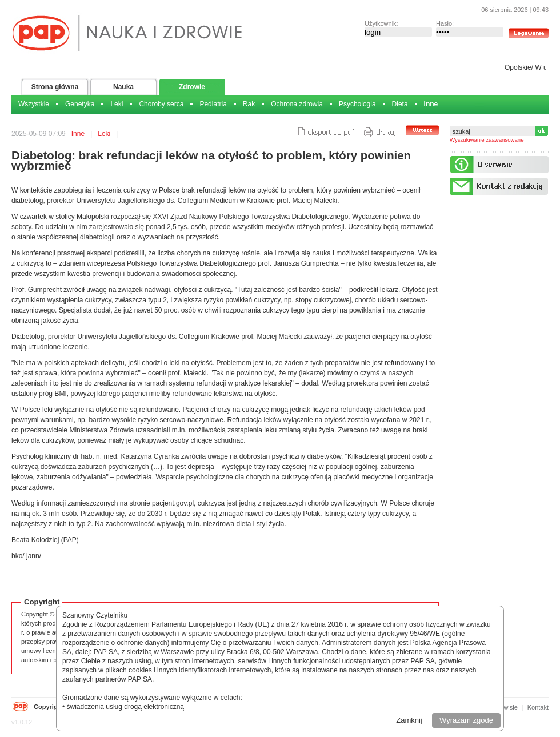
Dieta (400, 104)
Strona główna (55, 87)
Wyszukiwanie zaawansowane (487, 140)
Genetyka (80, 104)
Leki (117, 104)
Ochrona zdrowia (297, 104)
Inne (431, 104)
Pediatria (213, 104)
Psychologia (357, 104)
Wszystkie (34, 104)
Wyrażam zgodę (466, 720)
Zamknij (409, 720)
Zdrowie (192, 87)
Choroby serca (161, 104)
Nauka (123, 87)
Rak (249, 104)
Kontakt (538, 707)
